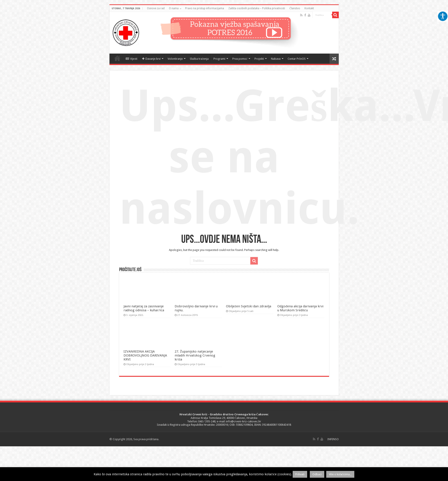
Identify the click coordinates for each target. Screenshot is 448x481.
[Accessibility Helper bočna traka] (443, 16)
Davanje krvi (151, 59)
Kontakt (309, 8)
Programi (219, 59)
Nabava (276, 59)
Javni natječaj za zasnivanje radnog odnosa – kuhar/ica (144, 308)
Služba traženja (199, 59)
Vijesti (132, 59)
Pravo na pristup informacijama (205, 8)
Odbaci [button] (317, 474)
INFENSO (333, 439)
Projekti (259, 59)
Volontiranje (175, 59)
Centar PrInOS (297, 59)
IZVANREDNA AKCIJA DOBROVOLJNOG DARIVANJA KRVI (145, 355)
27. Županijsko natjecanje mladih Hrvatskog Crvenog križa (195, 355)
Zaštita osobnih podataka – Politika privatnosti (257, 8)
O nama (174, 8)
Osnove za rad (156, 8)
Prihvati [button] (300, 474)
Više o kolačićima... (340, 474)
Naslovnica (117, 58)
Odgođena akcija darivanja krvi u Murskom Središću (300, 308)
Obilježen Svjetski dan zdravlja (249, 306)
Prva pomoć (240, 59)
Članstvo (295, 8)
